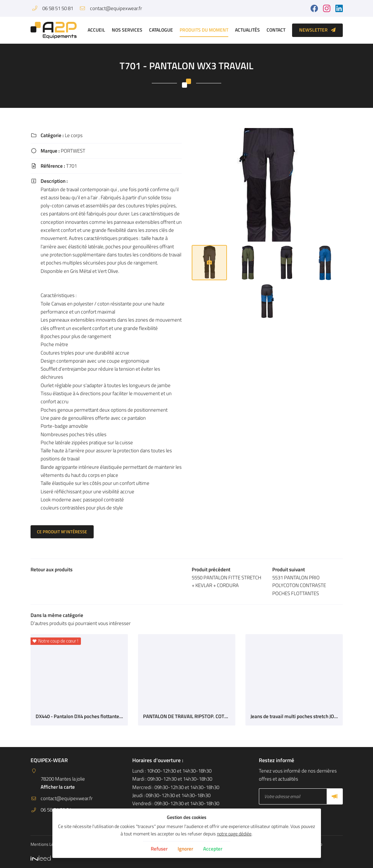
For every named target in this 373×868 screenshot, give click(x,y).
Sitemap (323, 844)
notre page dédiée (234, 834)
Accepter (213, 849)
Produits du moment (204, 30)
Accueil (96, 30)
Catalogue (161, 30)
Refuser (159, 849)
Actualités (247, 30)
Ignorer (185, 849)
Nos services (127, 30)
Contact (276, 30)
